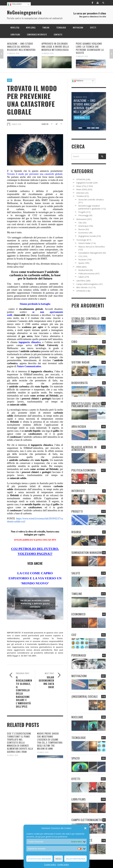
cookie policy (63, 865)
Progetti (82, 212)
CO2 (10, 80)
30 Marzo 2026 (43, 752)
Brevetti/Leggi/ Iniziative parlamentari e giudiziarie (89, 405)
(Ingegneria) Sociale (87, 236)
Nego (58, 859)
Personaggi (83, 215)
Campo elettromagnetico (87, 284)
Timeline (80, 196)
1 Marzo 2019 (16, 124)
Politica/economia (86, 274)
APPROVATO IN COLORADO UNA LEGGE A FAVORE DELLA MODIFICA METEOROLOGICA (55, 47)
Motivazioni (81, 219)
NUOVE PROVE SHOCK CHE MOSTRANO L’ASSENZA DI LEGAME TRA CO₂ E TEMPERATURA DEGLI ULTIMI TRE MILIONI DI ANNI (50, 741)
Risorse (82, 229)
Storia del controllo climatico (91, 200)
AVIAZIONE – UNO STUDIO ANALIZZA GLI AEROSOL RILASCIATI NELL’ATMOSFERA (21, 47)
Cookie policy (50, 865)
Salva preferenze (76, 859)
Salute (81, 277)
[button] (85, 828)
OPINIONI (81, 179)
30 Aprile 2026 (13, 755)
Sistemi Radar (84, 243)
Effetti (79, 267)
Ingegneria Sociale (84, 183)
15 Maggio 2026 (48, 53)
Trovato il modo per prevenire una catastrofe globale (35, 174)
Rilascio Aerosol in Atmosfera (91, 247)
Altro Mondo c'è (83, 287)
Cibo (80, 223)
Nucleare (82, 260)
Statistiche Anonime (40, 859)
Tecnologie (81, 240)
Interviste (80, 193)
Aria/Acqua (83, 226)
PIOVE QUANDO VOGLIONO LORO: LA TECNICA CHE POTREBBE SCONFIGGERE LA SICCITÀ (90, 48)
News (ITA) (81, 186)
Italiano (15, 4)
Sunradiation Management (90, 253)
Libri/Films (81, 281)
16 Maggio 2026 (13, 53)
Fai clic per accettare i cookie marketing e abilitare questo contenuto (35, 604)
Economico (83, 233)
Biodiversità (84, 270)
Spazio (81, 263)
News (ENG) (82, 189)
